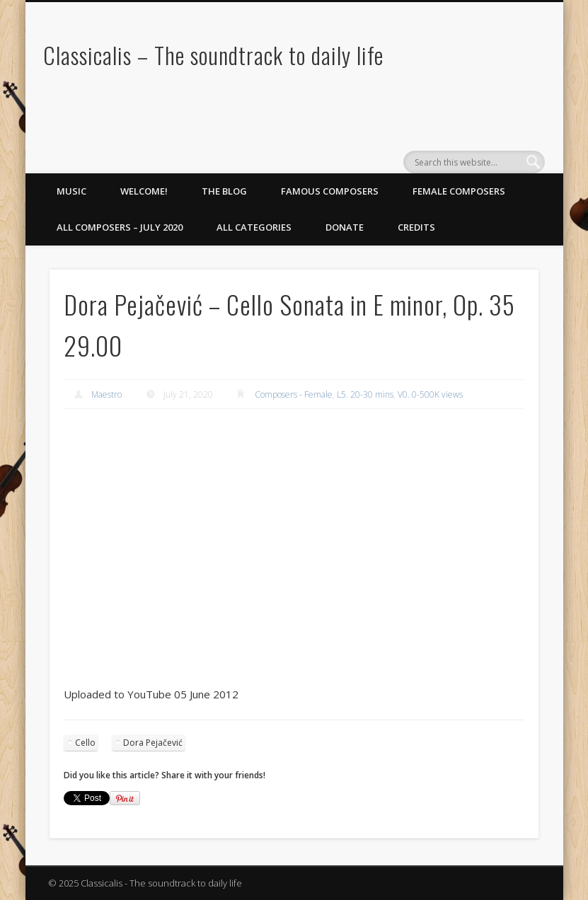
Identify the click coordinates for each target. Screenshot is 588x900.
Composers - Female (294, 394)
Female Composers (459, 191)
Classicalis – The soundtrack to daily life (213, 55)
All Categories (254, 227)
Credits (416, 227)
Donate (345, 227)
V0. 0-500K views (430, 394)
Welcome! (144, 191)
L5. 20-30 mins (365, 394)
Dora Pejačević (153, 743)
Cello (85, 743)
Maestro (106, 394)
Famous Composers (330, 191)
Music (71, 191)
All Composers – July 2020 (120, 227)
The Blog (224, 191)
